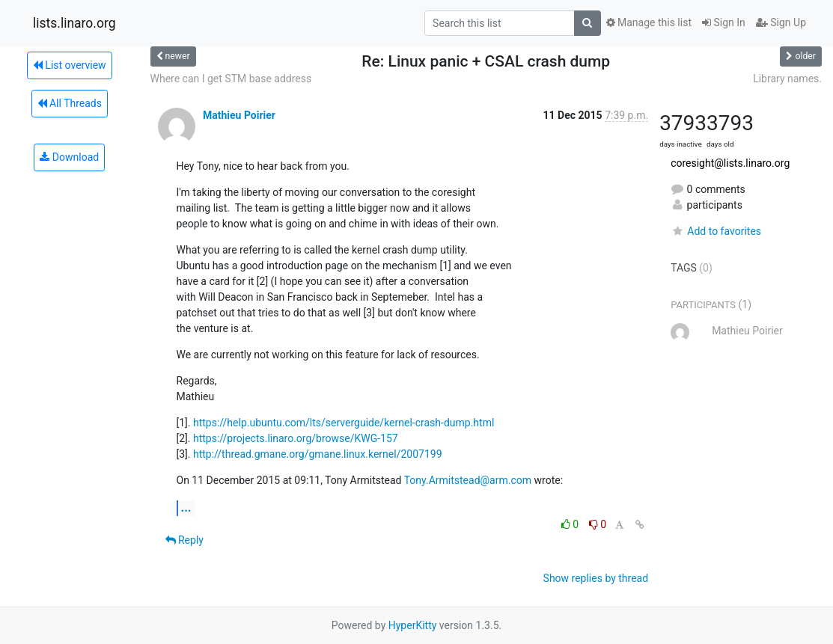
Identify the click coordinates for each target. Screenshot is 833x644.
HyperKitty (413, 625)
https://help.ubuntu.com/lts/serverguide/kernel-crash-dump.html (344, 423)
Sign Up (781, 22)
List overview (70, 65)
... (186, 507)
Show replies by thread (596, 578)
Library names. (787, 79)
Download (69, 157)
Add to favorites (716, 231)
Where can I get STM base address (231, 79)
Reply (184, 540)
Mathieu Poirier (239, 115)
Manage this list (649, 22)
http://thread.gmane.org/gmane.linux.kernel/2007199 (318, 454)
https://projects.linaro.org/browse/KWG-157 (296, 438)
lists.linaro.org (74, 23)
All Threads (70, 103)
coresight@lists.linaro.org (730, 163)
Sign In (724, 22)
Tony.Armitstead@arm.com (468, 480)
